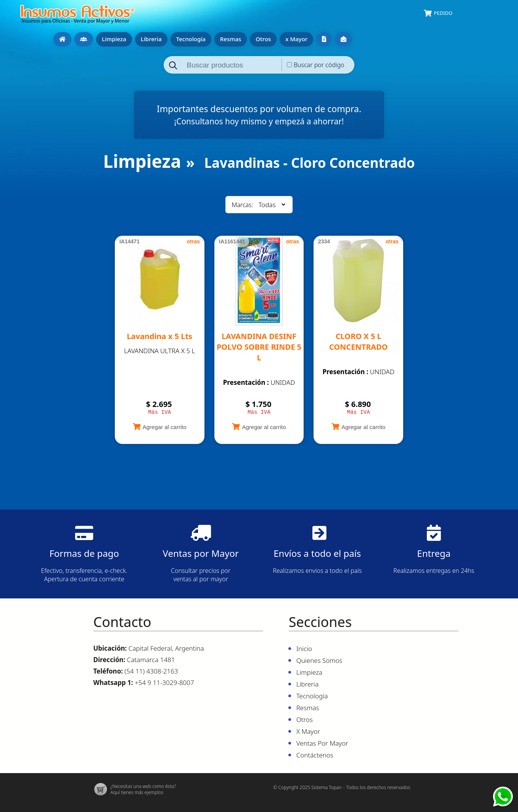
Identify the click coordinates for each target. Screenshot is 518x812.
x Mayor (296, 39)
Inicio (62, 39)
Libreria (151, 39)
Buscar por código (319, 65)
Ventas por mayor (324, 39)
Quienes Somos (84, 39)
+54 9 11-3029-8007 (164, 684)
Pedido (443, 13)
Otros (263, 39)
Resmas (231, 39)
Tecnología (191, 39)
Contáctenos (343, 39)
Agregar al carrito (165, 428)
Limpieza (114, 39)
